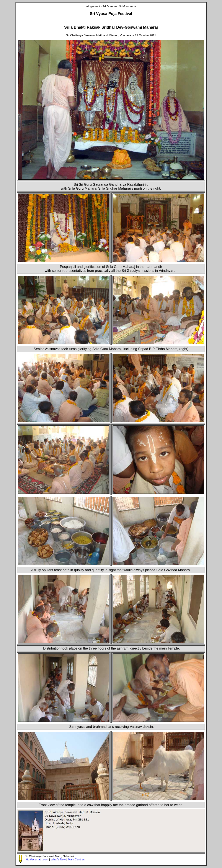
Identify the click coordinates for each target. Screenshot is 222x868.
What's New (58, 859)
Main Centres (76, 859)
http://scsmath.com (37, 859)
